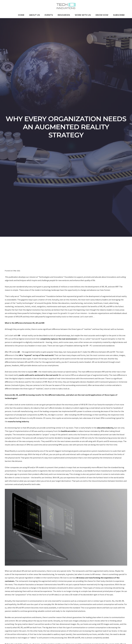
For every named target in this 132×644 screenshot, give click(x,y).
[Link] (66, 6)
